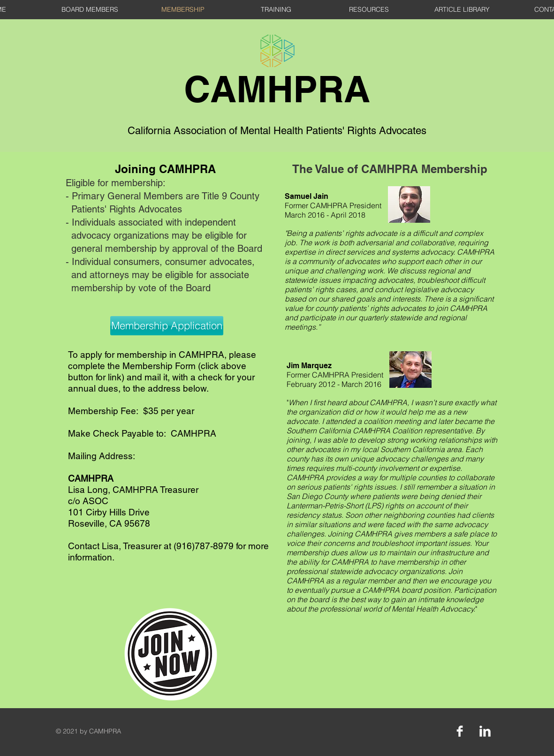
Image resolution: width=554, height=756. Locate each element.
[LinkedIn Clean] (485, 731)
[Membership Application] (167, 326)
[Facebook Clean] (460, 731)
